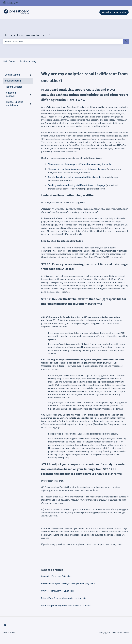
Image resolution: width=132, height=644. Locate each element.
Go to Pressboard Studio (114, 12)
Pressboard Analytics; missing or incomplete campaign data (68, 583)
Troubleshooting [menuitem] (13, 81)
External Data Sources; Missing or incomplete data (64, 598)
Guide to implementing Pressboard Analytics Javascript (66, 605)
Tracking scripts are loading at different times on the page (77, 185)
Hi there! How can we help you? (27, 35)
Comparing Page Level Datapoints (56, 576)
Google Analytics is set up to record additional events (75, 177)
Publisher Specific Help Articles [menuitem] (14, 104)
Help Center (9, 61)
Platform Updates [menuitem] (14, 87)
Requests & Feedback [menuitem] (11, 94)
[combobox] (63, 41)
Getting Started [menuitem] (12, 75)
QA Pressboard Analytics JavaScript (57, 591)
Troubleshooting (28, 61)
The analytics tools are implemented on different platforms (77, 169)
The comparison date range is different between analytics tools (80, 164)
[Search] (126, 41)
